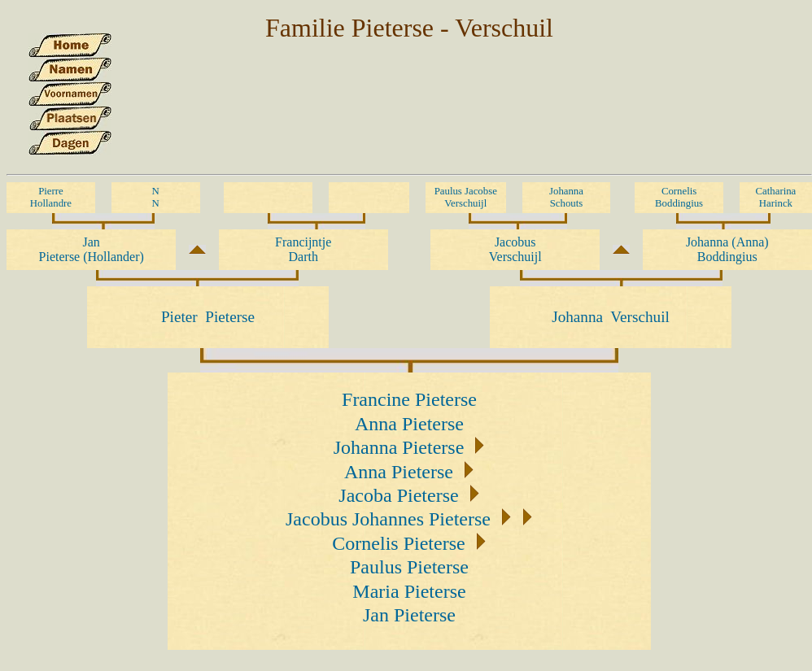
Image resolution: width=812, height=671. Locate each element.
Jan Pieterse (409, 615)
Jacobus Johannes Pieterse (388, 519)
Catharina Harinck (776, 197)
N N (156, 197)
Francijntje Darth (303, 249)
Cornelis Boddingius (679, 197)
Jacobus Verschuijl (515, 249)
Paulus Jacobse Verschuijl (466, 197)
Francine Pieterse (409, 399)
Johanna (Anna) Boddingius (727, 249)
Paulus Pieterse (409, 567)
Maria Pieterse (409, 591)
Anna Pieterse (409, 424)
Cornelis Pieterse (398, 543)
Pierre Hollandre (51, 197)
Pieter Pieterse (208, 317)
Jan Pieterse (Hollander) (92, 249)
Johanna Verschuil (611, 317)
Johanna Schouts (566, 197)
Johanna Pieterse (399, 447)
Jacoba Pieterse (398, 495)
